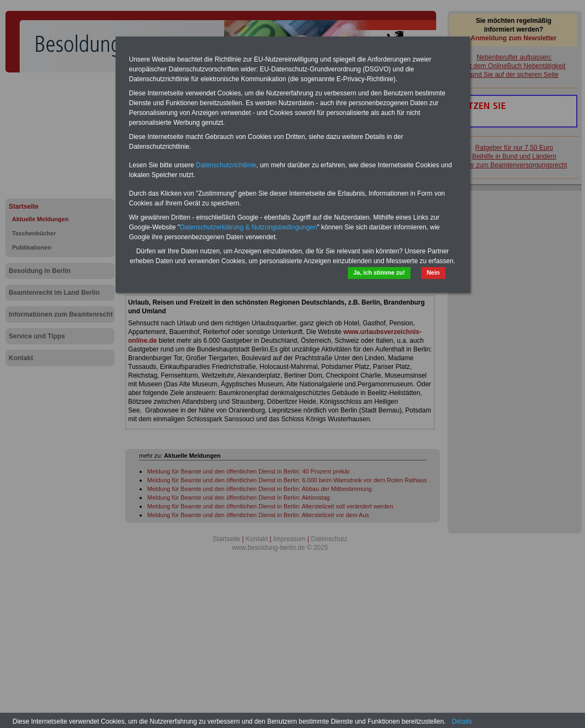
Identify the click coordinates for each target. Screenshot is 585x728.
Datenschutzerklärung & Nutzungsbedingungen (249, 227)
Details (462, 721)
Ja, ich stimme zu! (379, 272)
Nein (433, 272)
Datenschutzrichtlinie (226, 165)
